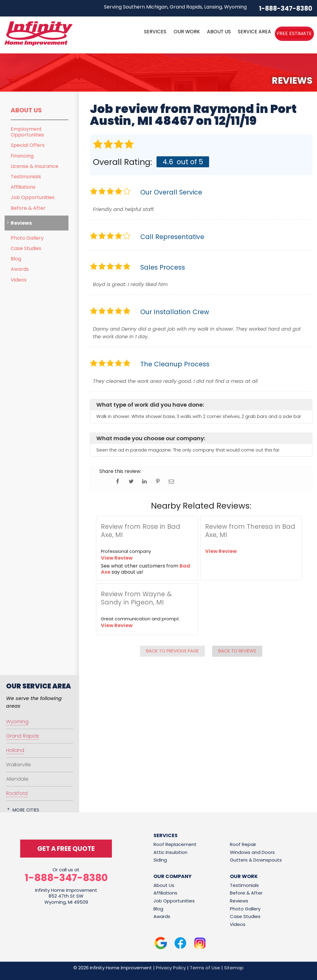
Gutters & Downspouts (256, 860)
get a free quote (66, 849)
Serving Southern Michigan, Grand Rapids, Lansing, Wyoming (175, 7)
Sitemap (234, 968)
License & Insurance (35, 166)
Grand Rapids (23, 736)
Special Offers (28, 145)
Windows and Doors (252, 852)
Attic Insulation (170, 852)
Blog (16, 259)
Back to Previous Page (172, 651)
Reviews (21, 223)
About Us (26, 110)
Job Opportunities (33, 197)
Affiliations (23, 187)
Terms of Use (205, 968)
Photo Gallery (27, 238)
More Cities (26, 810)
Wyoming (17, 722)
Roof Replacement (175, 844)
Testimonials (26, 177)
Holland (15, 750)
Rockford (17, 793)
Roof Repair (243, 844)
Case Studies (26, 248)
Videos (19, 280)
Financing (22, 156)
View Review (117, 558)
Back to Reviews (237, 651)
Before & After (28, 208)
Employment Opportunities (27, 132)
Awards (20, 269)
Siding (160, 860)
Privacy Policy (171, 968)
